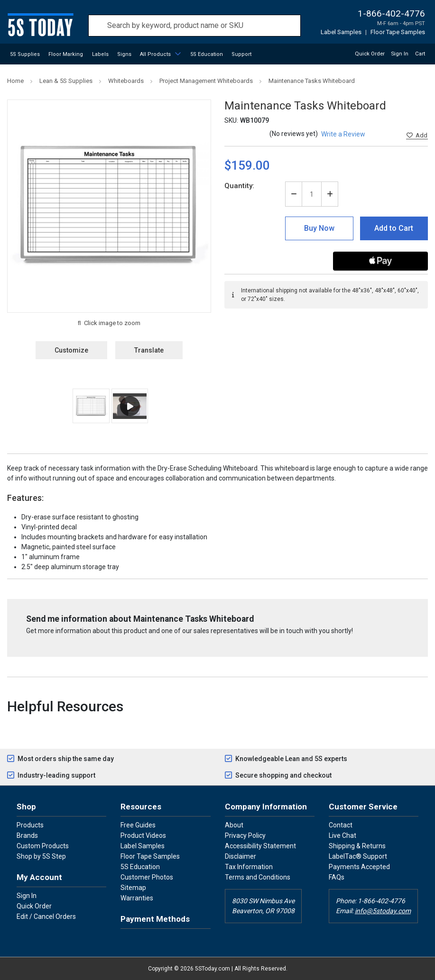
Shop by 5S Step (41, 856)
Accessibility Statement (260, 846)
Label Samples (341, 32)
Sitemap (133, 888)
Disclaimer (241, 856)
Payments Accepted (359, 867)
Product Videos (143, 835)
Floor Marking (66, 54)
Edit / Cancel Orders (46, 916)
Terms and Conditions (258, 877)
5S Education (207, 54)
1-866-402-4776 (391, 14)
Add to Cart (394, 228)
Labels (100, 54)
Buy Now (319, 228)
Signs (124, 54)
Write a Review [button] (343, 134)
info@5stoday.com (383, 911)
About (234, 825)
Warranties (137, 898)
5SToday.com (213, 969)
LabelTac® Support (358, 856)
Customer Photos (147, 877)
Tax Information (249, 867)
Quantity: (239, 186)
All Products (155, 54)
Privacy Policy (245, 835)
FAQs (337, 877)
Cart (420, 54)
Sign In (27, 896)
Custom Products (43, 846)
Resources (141, 807)
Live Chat (342, 835)
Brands (27, 835)
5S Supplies (25, 54)
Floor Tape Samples (398, 32)
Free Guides (138, 825)
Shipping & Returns (357, 846)
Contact (341, 825)
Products (30, 825)
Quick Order (370, 54)
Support (241, 54)
